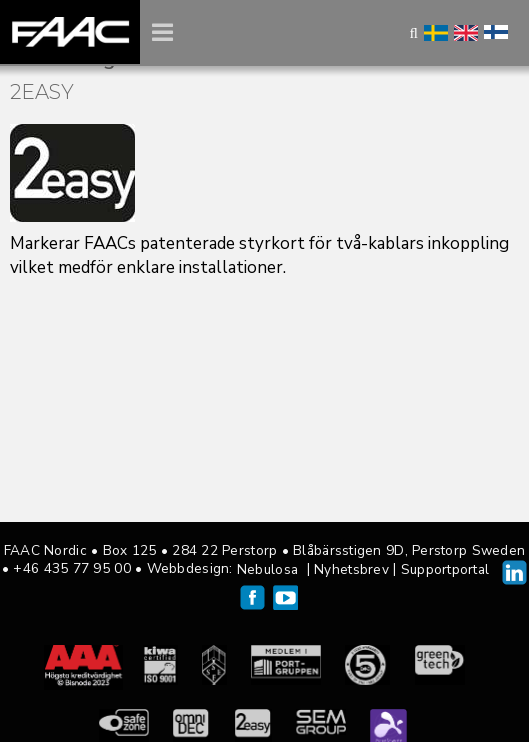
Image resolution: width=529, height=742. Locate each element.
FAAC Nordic (70, 32)
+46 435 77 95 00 (71, 568)
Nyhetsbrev (351, 569)
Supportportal (445, 569)
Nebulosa (267, 569)
